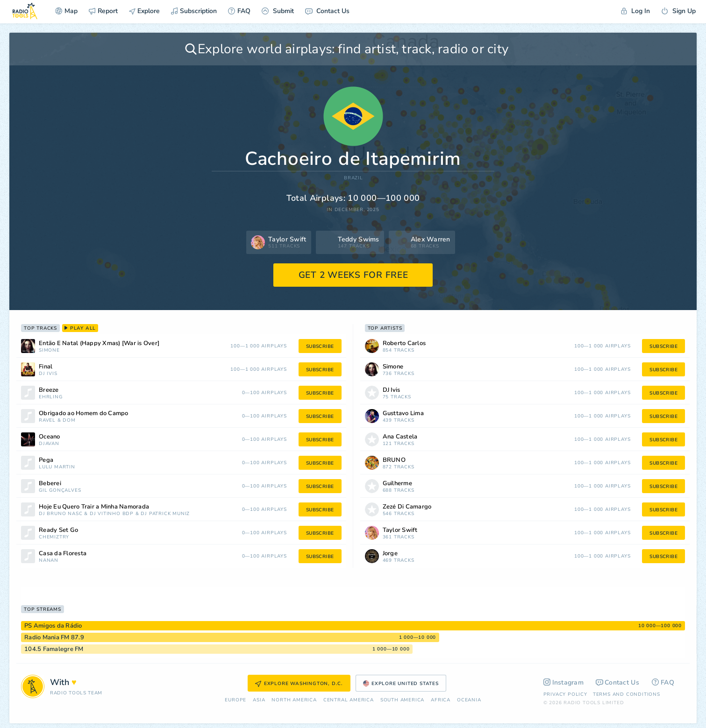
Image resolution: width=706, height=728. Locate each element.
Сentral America (349, 700)
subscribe (320, 346)
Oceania (469, 700)
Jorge (390, 554)
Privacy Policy (565, 694)
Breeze (49, 390)
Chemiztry (54, 537)
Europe (235, 700)
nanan (49, 561)
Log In (635, 11)
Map (66, 11)
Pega (46, 460)
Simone (49, 350)
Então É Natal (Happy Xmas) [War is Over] (99, 343)
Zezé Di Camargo (407, 507)
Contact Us (327, 11)
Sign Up (678, 11)
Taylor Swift (400, 530)
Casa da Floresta (63, 554)
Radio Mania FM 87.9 (54, 637)
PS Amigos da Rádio (53, 626)
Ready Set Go (58, 530)
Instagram (564, 682)
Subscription (194, 11)
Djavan (49, 444)
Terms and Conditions (627, 694)
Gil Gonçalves (60, 491)
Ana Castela (400, 437)
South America (402, 700)
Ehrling (51, 397)
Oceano (50, 437)
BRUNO (394, 460)
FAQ (239, 11)
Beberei (50, 484)
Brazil (353, 178)
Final (46, 367)
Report (103, 11)
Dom (69, 421)
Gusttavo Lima (403, 413)
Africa (441, 700)
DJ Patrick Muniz (165, 514)
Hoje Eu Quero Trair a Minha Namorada (94, 507)
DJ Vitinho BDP (112, 514)
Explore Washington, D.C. (299, 684)
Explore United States (401, 684)
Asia (259, 700)
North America (294, 700)
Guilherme (397, 484)
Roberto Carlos (404, 343)
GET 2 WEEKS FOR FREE (353, 275)
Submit (278, 11)
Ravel (47, 421)
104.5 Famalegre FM (54, 649)
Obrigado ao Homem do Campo (84, 413)
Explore (144, 11)
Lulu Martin (57, 467)
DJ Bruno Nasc (61, 514)
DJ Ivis (48, 374)
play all (80, 328)
